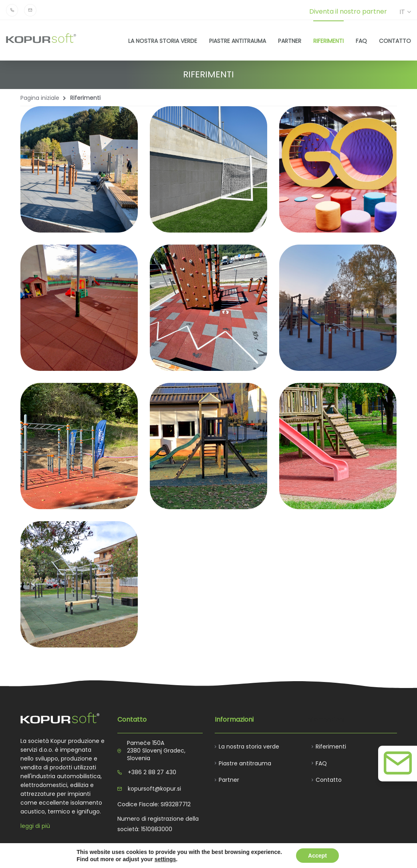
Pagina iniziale (40, 98)
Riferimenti (328, 41)
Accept (317, 856)
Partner (290, 41)
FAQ (361, 41)
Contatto (395, 41)
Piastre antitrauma (238, 41)
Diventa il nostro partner (348, 11)
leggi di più (35, 826)
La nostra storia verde (163, 41)
